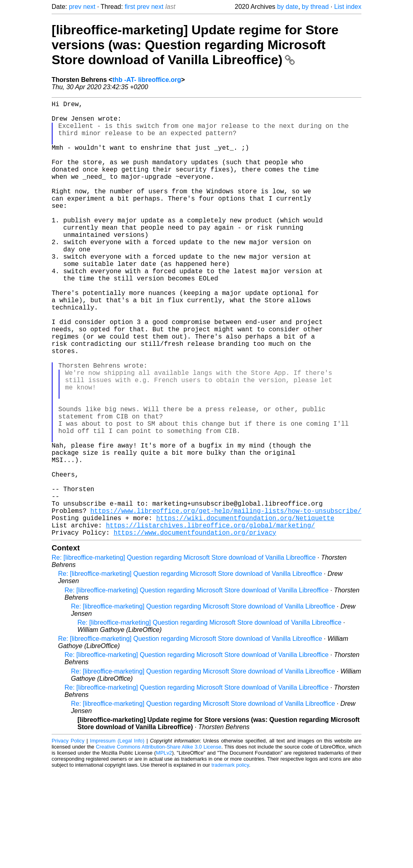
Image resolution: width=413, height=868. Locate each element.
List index (348, 7)
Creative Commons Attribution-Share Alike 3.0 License (159, 844)
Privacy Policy (68, 838)
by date (288, 7)
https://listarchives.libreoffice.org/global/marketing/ (210, 620)
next (89, 7)
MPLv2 (164, 850)
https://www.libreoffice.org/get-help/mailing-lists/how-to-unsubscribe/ (226, 602)
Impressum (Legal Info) (117, 838)
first (130, 7)
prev (75, 7)
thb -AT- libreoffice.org (147, 80)
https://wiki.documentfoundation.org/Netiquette (245, 611)
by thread (315, 7)
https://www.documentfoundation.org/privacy (195, 629)
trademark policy (230, 862)
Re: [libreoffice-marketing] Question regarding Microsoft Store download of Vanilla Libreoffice (184, 654)
